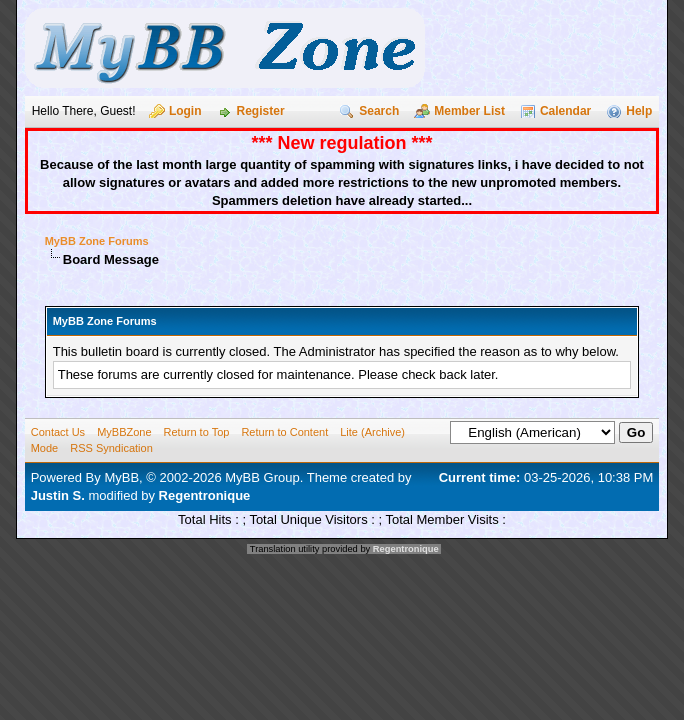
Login (185, 111)
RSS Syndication (111, 448)
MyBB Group (262, 477)
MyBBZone (124, 432)
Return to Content (284, 432)
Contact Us (58, 432)
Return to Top (197, 432)
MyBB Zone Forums (97, 241)
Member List (469, 111)
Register (261, 111)
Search (379, 111)
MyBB (121, 477)
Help (639, 111)
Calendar (565, 111)
